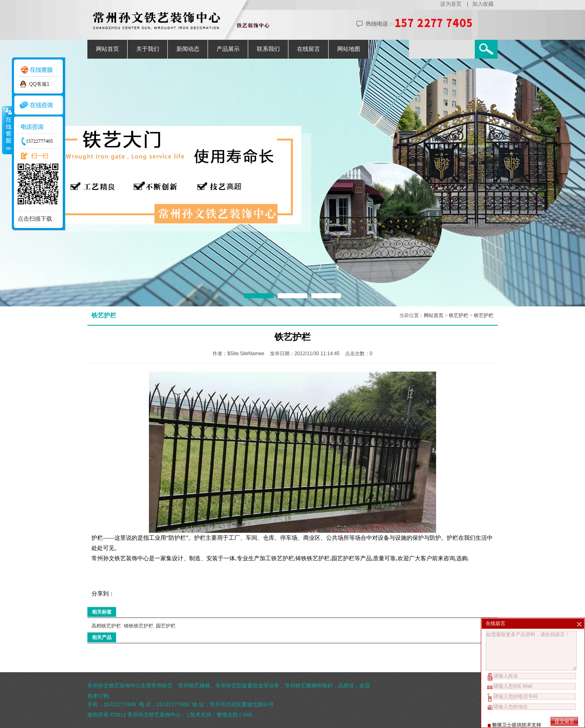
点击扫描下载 (35, 219)
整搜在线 (227, 715)
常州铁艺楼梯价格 (306, 686)
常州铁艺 (162, 686)
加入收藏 (483, 4)
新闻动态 (188, 49)
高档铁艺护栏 (106, 626)
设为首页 (451, 4)
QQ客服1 (39, 84)
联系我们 (268, 49)
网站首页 (107, 49)
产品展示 (228, 49)
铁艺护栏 (459, 315)
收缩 (7, 130)
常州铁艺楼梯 (194, 686)
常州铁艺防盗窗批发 (239, 686)
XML (248, 715)
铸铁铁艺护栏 (139, 626)
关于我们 (148, 49)
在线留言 (308, 49)
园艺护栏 (166, 626)
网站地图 (349, 49)
